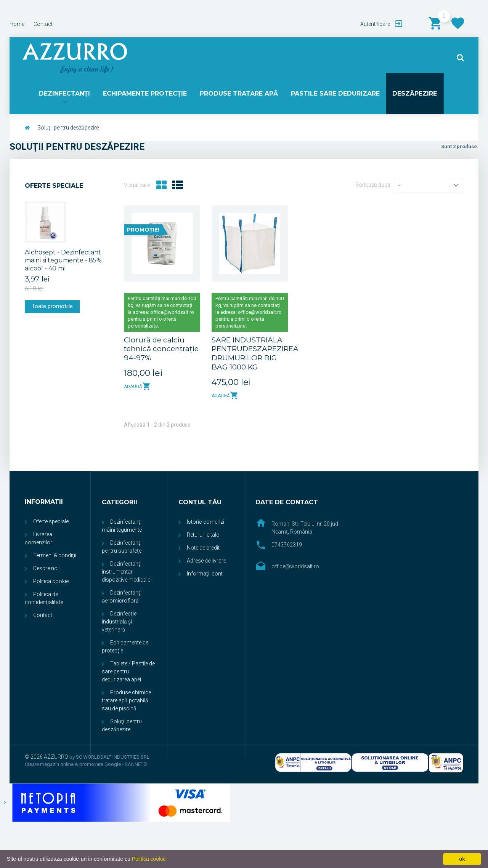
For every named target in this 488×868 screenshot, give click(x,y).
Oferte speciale (54, 187)
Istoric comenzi (205, 523)
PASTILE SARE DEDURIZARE (335, 94)
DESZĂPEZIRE (413, 94)
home (17, 24)
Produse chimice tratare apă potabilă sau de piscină (126, 702)
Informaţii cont (205, 575)
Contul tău (200, 503)
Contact (43, 616)
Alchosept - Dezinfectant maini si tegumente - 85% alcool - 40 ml (63, 261)
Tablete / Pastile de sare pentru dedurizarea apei (128, 673)
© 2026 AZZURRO (47, 758)
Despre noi (46, 569)
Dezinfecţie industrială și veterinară (119, 623)
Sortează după (373, 186)
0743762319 (287, 546)
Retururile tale (203, 536)
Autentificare (376, 24)
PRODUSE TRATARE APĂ (239, 94)
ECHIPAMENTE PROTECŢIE (146, 94)
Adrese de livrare (206, 562)
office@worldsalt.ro (295, 567)
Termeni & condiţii (55, 556)
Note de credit (203, 549)
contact (43, 24)
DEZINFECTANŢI (66, 94)
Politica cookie (51, 582)
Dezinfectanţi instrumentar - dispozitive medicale (126, 573)
